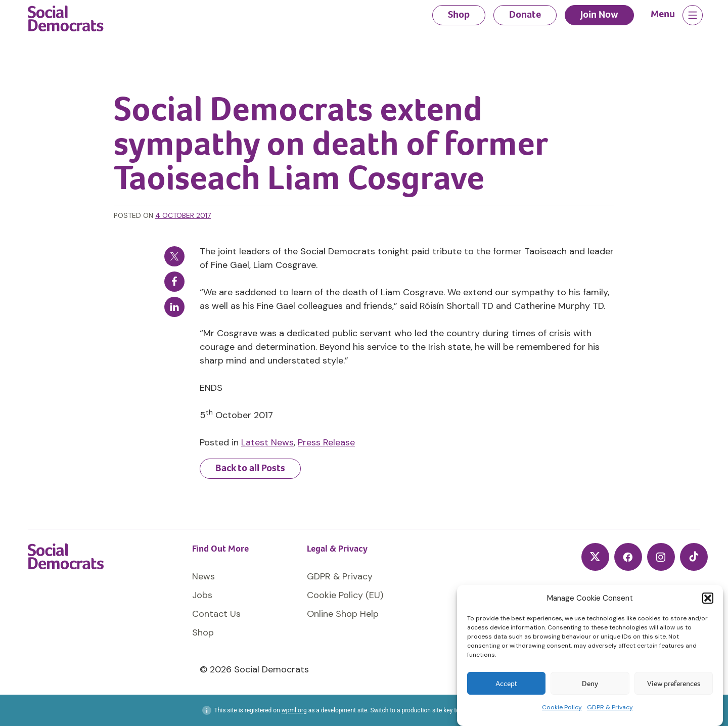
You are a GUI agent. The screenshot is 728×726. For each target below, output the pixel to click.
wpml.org (294, 710)
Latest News (267, 442)
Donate (525, 14)
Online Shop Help (343, 614)
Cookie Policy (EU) (345, 595)
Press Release (326, 442)
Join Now (599, 14)
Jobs (202, 595)
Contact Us (216, 614)
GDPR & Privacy (610, 707)
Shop (459, 14)
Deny (590, 684)
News (203, 576)
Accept (506, 684)
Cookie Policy (562, 707)
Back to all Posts (250, 468)
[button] (708, 598)
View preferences (674, 684)
